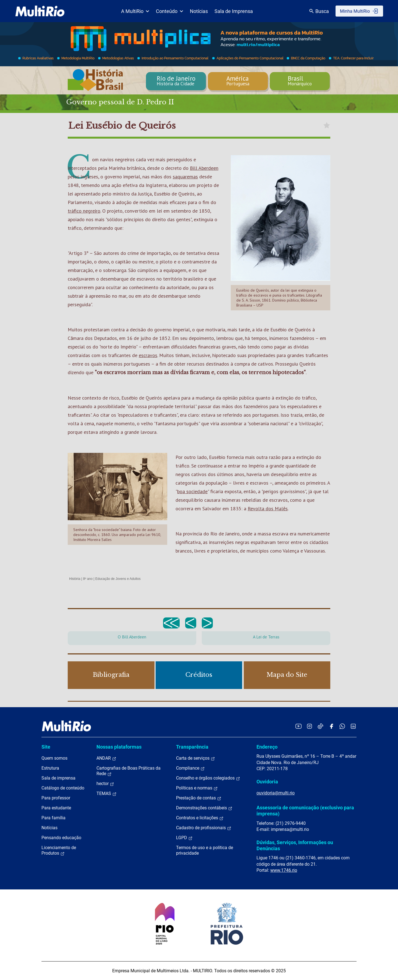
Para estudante (56, 808)
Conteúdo (170, 11)
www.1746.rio (284, 870)
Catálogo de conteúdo (63, 788)
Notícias (199, 11)
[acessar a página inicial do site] (40, 11)
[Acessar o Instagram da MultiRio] (309, 726)
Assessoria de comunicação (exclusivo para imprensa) (305, 811)
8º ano (88, 579)
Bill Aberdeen (204, 168)
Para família (53, 818)
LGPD (184, 838)
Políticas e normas (197, 788)
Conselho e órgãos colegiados (208, 778)
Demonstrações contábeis (204, 808)
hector (105, 784)
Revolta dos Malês (268, 509)
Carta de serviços (196, 758)
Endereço (267, 747)
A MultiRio (135, 11)
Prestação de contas (199, 798)
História (75, 579)
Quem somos (54, 758)
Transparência (192, 747)
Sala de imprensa (58, 778)
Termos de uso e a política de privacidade (205, 850)
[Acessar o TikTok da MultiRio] (320, 726)
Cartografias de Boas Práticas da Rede (129, 771)
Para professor (56, 798)
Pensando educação (61, 838)
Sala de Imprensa (234, 11)
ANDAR (106, 758)
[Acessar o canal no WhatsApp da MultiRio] (342, 726)
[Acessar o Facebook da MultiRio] (331, 726)
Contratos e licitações (200, 818)
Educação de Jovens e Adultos (118, 579)
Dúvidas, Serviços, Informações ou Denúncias (295, 845)
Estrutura (50, 768)
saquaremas (185, 177)
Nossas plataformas (119, 747)
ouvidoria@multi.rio (276, 793)
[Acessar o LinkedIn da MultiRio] (353, 726)
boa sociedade (192, 491)
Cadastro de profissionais (204, 828)
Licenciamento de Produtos (59, 850)
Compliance (190, 768)
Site (46, 747)
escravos (148, 355)
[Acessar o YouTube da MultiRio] (298, 726)
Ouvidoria (267, 782)
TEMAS (107, 794)
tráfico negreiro (84, 211)
